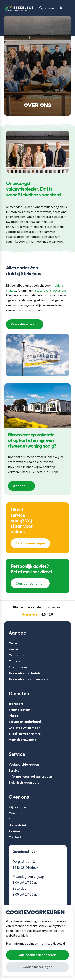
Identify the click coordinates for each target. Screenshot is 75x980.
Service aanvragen (30, 543)
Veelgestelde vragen (24, 764)
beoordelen (34, 607)
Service (14, 770)
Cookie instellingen (37, 967)
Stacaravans (18, 667)
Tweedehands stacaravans (28, 679)
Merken (14, 649)
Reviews (14, 831)
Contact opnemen (30, 583)
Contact (15, 837)
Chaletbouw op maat (24, 728)
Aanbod (19, 486)
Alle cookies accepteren (37, 955)
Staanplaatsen (20, 710)
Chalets (14, 661)
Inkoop (14, 716)
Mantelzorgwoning (23, 740)
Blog (12, 819)
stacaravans (43, 291)
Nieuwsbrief (17, 825)
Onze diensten (22, 324)
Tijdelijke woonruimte (25, 734)
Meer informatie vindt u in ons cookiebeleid (35, 944)
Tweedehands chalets (24, 673)
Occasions (16, 655)
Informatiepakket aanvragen (30, 776)
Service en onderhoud (25, 722)
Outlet (13, 643)
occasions (60, 291)
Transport (16, 704)
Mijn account (18, 807)
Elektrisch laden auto (24, 782)
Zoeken (47, 8)
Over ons (15, 813)
